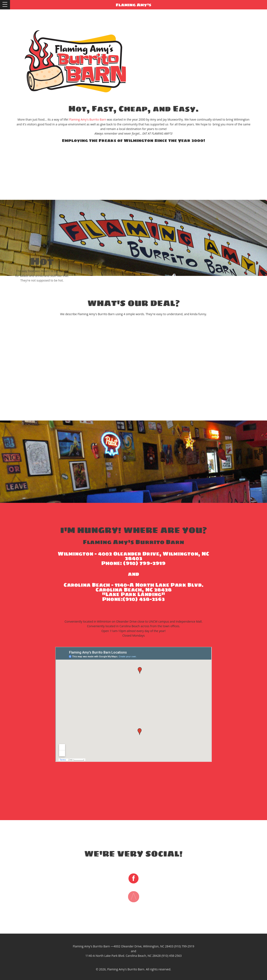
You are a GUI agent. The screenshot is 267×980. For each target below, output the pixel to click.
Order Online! (134, 610)
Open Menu (5, 5)
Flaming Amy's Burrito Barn (88, 119)
